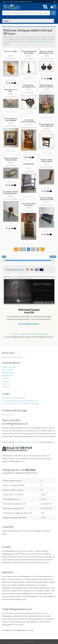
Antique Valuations (9, 367)
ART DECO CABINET (11, 51)
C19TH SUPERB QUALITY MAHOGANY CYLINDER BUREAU (29, 122)
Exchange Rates (8, 375)
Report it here (7, 415)
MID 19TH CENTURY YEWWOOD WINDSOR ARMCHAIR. (47, 87)
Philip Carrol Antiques (46, 59)
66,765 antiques (42, 37)
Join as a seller (7, 370)
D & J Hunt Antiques (11, 199)
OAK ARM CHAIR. (29, 164)
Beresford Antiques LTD (29, 127)
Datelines (5, 381)
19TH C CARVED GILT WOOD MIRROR (11, 120)
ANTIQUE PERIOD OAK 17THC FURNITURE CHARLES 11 (46, 126)
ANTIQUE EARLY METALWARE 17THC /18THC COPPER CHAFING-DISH (29, 88)
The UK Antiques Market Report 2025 (36, 41)
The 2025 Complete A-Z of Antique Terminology (29, 334)
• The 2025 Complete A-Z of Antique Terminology (20, 404)
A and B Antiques (29, 171)
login (55, 2)
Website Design (8, 372)
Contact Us (6, 387)
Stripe (21, 270)
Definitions (6, 378)
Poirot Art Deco (11, 59)
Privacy (5, 384)
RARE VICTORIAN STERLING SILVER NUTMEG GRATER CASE (47, 162)
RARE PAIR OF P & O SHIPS (11, 90)
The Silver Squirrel (11, 165)
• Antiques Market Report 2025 (14, 398)
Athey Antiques (29, 211)
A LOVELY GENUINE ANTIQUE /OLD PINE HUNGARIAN (46, 200)
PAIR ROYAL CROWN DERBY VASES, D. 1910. (46, 52)
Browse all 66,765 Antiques (12, 357)
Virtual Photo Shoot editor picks (27, 442)
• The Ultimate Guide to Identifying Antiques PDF (20, 401)
